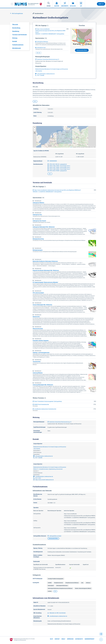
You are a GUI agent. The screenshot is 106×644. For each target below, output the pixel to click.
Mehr (35, 101)
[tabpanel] (20, 36)
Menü (101, 4)
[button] (35, 128)
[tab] (20, 24)
